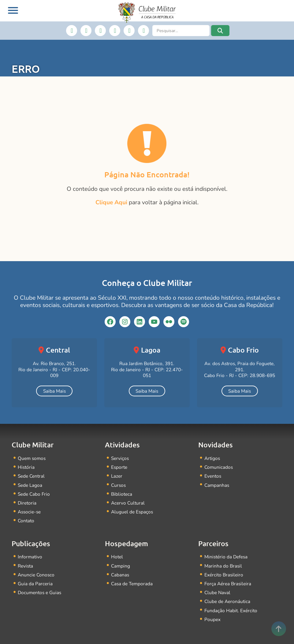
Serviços (120, 458)
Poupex (212, 619)
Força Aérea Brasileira (228, 584)
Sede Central (31, 476)
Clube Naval (217, 592)
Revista (25, 566)
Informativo (30, 557)
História (26, 467)
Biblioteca (122, 494)
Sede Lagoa (30, 485)
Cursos (118, 485)
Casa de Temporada (132, 584)
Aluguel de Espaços (132, 512)
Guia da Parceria (35, 584)
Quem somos (32, 458)
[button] (220, 31)
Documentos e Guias (39, 592)
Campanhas (217, 485)
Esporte (119, 467)
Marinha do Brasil (223, 566)
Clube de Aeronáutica (227, 601)
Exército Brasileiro (224, 575)
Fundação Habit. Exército (231, 611)
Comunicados (219, 467)
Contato (26, 521)
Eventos (213, 476)
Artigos (212, 458)
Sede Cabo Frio (34, 494)
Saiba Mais (54, 391)
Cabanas (120, 575)
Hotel (117, 557)
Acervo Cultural (128, 503)
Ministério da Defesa (226, 557)
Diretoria (27, 503)
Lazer (117, 476)
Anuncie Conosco (36, 575)
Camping (121, 566)
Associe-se (29, 512)
